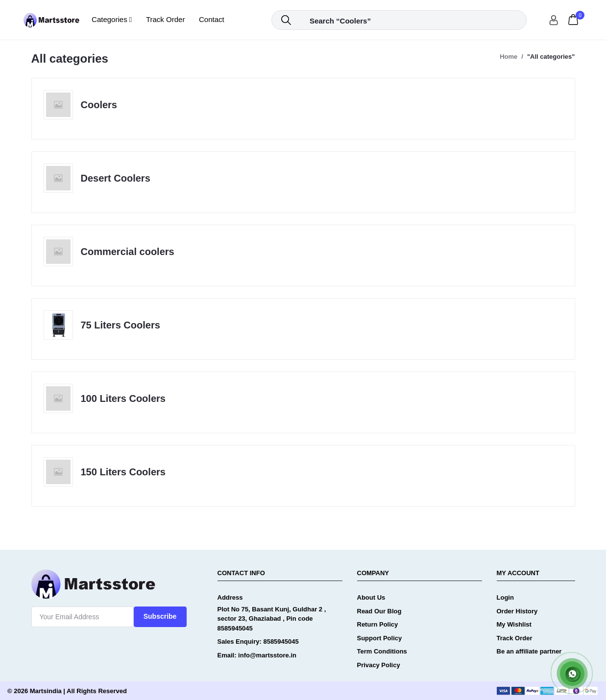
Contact (212, 19)
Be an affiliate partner (529, 651)
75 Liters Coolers (121, 325)
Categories (112, 19)
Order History (517, 611)
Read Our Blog (379, 611)
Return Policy (378, 624)
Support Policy (380, 638)
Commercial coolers (128, 252)
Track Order (165, 19)
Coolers (99, 105)
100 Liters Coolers (123, 398)
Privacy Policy (379, 665)
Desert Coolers (116, 178)
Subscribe (160, 616)
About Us (371, 597)
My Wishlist (514, 624)
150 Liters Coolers (123, 472)
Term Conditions (382, 651)
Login (505, 597)
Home (509, 57)
